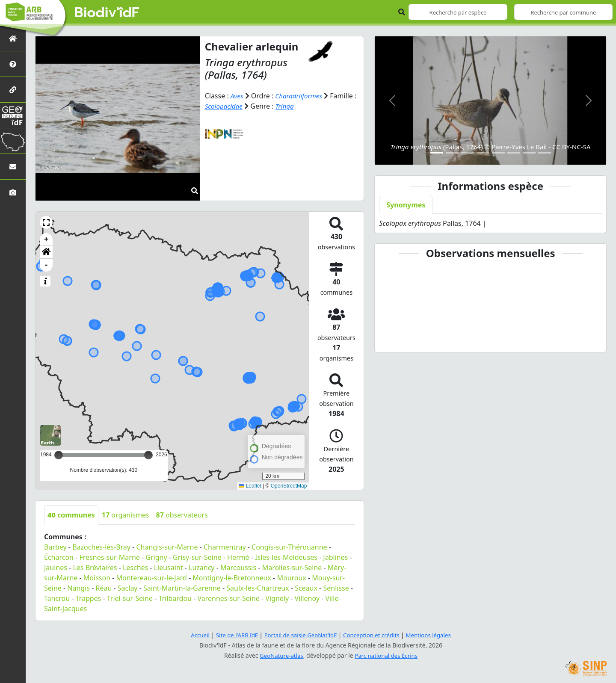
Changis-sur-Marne (167, 547)
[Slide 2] (452, 153)
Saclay (128, 588)
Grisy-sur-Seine (197, 557)
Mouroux (291, 578)
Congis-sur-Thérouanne (289, 547)
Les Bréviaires (95, 568)
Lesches (135, 568)
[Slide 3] (468, 153)
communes (71, 515)
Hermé (238, 557)
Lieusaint (169, 568)
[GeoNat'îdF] (13, 115)
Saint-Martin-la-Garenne (182, 588)
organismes (126, 515)
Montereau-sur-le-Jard (152, 578)
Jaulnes (56, 568)
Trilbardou (175, 598)
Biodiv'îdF (107, 13)
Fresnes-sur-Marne (109, 557)
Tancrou (57, 598)
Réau (104, 588)
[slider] (148, 455)
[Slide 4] (483, 153)
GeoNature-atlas (280, 655)
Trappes (89, 598)
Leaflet (250, 486)
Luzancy (202, 568)
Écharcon (59, 557)
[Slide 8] (545, 153)
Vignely (277, 598)
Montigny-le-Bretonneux (232, 578)
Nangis (78, 588)
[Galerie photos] (13, 192)
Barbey (55, 547)
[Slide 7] (529, 153)
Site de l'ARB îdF (232, 635)
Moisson (97, 578)
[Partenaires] (13, 90)
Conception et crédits (374, 635)
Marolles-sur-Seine (292, 568)
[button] (46, 222)
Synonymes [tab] (406, 205)
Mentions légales (434, 635)
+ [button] (46, 239)
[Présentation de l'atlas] (13, 64)
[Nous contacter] (13, 167)
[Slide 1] (437, 153)
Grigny (156, 557)
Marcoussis (238, 568)
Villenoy (307, 598)
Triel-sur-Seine (130, 598)
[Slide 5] (498, 153)
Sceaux (306, 588)
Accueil (194, 635)
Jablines (335, 557)
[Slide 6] (514, 153)
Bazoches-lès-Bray (101, 547)
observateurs (182, 515)
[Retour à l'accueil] (13, 38)
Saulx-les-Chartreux (258, 588)
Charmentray (225, 547)
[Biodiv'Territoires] (13, 141)
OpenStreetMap (289, 486)
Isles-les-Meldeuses (286, 557)
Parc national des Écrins (388, 655)
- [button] (46, 265)
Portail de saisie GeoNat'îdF (299, 635)
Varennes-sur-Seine (228, 598)
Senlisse (336, 588)
